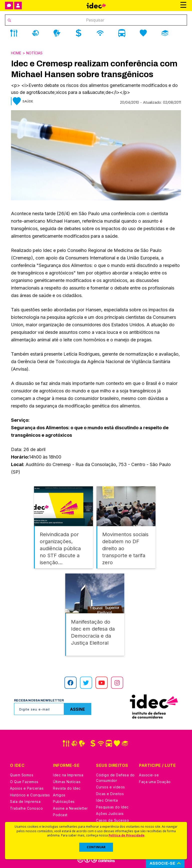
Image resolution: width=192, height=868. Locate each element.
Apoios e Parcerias (27, 787)
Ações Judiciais (110, 813)
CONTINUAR (96, 847)
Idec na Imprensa (68, 774)
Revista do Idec (67, 787)
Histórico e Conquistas (30, 794)
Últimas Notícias (67, 781)
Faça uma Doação (155, 781)
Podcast (60, 814)
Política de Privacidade (126, 835)
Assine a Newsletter (70, 807)
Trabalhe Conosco (26, 807)
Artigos (59, 794)
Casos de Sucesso (112, 819)
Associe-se (149, 774)
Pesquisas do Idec (112, 806)
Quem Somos (22, 774)
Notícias (34, 53)
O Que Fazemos (24, 781)
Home (16, 53)
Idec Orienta (107, 799)
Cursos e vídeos (110, 786)
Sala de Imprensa (25, 801)
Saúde (28, 101)
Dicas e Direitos (110, 793)
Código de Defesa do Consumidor (115, 777)
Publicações (64, 801)
